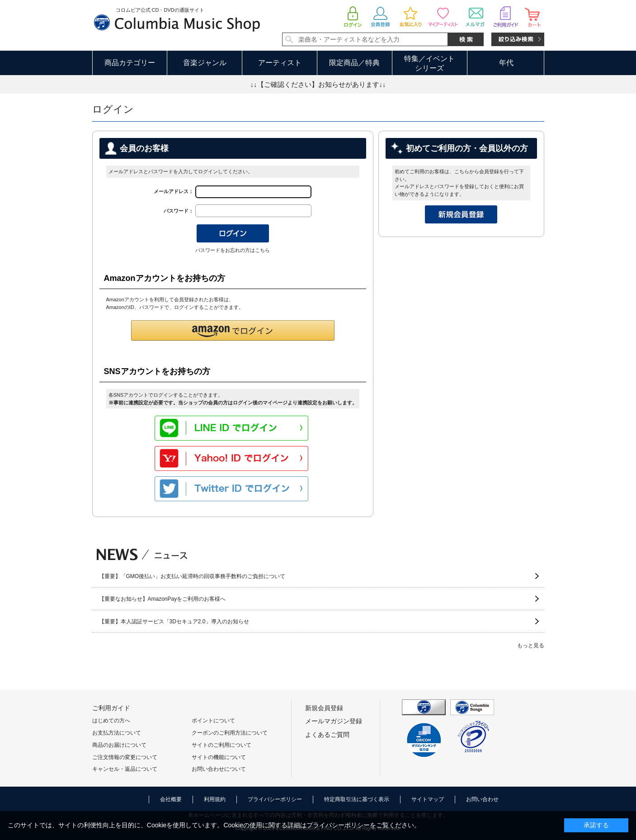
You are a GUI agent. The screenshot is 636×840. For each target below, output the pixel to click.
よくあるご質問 (327, 735)
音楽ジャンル (205, 63)
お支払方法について (117, 733)
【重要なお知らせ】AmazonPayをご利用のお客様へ (163, 599)
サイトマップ (428, 799)
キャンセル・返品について (125, 769)
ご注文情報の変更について (125, 757)
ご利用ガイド (111, 708)
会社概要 (171, 799)
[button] (233, 330)
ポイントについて (213, 721)
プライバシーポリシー (275, 799)
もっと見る (531, 645)
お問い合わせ (482, 799)
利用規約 (215, 799)
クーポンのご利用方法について (230, 733)
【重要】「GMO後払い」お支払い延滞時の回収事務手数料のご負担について (192, 576)
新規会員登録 (324, 708)
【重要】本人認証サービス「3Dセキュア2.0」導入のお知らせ (174, 622)
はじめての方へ (111, 721)
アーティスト (280, 63)
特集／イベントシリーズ (429, 63)
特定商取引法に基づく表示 (357, 799)
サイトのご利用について (221, 745)
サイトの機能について (219, 757)
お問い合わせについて (219, 769)
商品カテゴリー (130, 63)
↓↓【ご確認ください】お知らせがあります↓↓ (318, 84)
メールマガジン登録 (334, 721)
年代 (506, 63)
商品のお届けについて (119, 745)
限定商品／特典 (354, 63)
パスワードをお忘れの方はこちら (233, 250)
